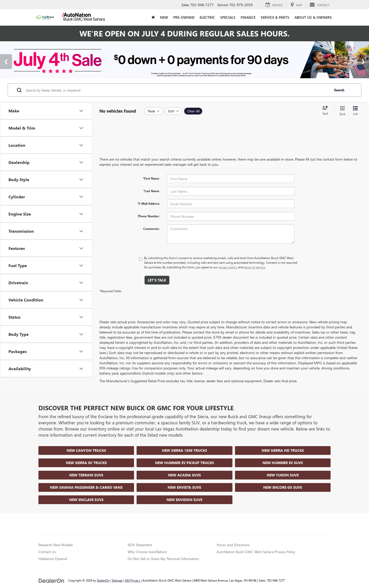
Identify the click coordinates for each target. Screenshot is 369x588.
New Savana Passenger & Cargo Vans (86, 487)
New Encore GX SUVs (283, 487)
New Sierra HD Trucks (283, 450)
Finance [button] (248, 17)
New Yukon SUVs (283, 475)
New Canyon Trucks (86, 450)
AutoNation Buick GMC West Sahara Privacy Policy (256, 552)
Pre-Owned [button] (184, 17)
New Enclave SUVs (86, 500)
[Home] (153, 17)
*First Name (151, 178)
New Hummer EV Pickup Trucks (184, 463)
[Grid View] (341, 111)
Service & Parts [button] (275, 17)
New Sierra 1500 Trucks (184, 450)
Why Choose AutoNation (147, 552)
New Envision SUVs (184, 500)
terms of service (254, 267)
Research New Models (56, 545)
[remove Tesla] (153, 111)
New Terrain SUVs (86, 475)
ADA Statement (140, 545)
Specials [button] (228, 17)
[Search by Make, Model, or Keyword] (177, 90)
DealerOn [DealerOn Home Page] (103, 580)
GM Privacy (132, 580)
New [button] (164, 17)
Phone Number (149, 216)
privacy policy (228, 267)
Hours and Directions (233, 545)
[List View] (355, 111)
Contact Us (47, 552)
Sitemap (117, 580)
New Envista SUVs (184, 487)
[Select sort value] (327, 111)
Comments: (151, 229)
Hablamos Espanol (53, 559)
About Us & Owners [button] (313, 17)
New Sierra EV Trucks (86, 463)
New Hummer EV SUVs (283, 463)
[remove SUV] (173, 111)
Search (339, 90)
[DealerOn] (52, 580)
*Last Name (151, 191)
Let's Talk (157, 280)
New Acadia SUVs (184, 475)
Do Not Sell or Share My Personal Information (163, 559)
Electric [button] (207, 17)
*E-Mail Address (148, 203)
